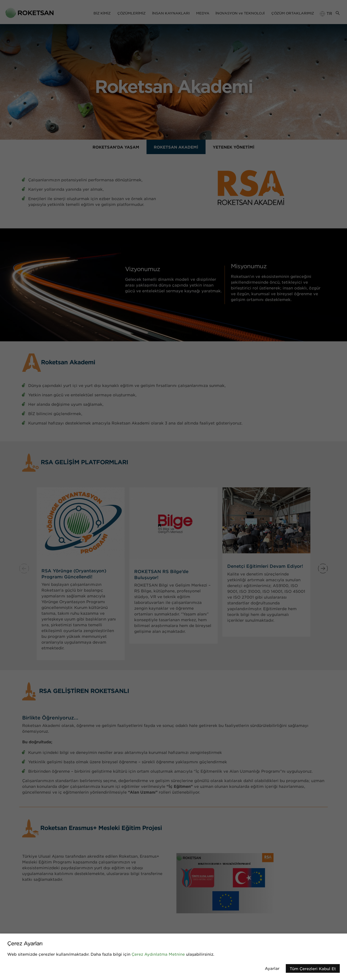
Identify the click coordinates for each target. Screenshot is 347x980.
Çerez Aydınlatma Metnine (158, 954)
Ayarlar (272, 968)
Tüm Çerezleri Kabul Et (313, 968)
